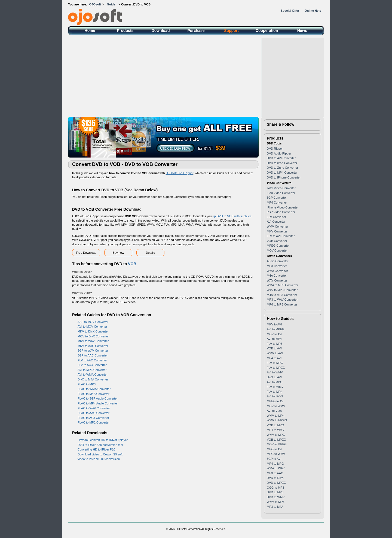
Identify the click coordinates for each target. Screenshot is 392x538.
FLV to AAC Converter (92, 360)
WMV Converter (277, 226)
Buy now (118, 253)
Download (161, 31)
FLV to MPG (275, 363)
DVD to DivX (275, 478)
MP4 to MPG (275, 464)
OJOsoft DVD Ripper (180, 173)
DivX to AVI (274, 377)
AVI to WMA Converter (93, 374)
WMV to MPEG (277, 420)
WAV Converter (277, 280)
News (302, 31)
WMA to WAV (276, 468)
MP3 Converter (277, 266)
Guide (111, 4)
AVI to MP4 (274, 339)
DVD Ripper (275, 149)
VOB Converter (277, 241)
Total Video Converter (281, 188)
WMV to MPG (276, 435)
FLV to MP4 (275, 392)
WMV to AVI (275, 353)
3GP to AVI (274, 459)
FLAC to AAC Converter (94, 413)
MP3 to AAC (275, 473)
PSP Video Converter (281, 212)
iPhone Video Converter (283, 207)
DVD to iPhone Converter (284, 177)
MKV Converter (277, 231)
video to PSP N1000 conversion (99, 459)
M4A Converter (277, 276)
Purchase (196, 31)
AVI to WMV (275, 372)
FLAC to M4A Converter (94, 394)
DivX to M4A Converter (93, 379)
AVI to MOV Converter (92, 327)
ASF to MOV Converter (93, 322)
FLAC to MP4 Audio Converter (98, 403)
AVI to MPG (275, 382)
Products (125, 31)
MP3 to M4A (275, 507)
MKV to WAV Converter (93, 341)
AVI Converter (276, 222)
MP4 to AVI (274, 358)
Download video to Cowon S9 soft (100, 454)
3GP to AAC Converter (93, 355)
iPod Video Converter (281, 193)
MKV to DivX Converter (93, 331)
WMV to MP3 (276, 502)
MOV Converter (277, 250)
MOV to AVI (275, 334)
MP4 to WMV (276, 430)
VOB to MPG (275, 425)
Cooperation (267, 31)
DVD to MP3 (275, 492)
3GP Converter (277, 198)
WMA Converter (277, 271)
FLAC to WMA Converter (94, 389)
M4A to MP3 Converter (282, 295)
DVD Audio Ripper (279, 153)
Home (90, 31)
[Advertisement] (196, 76)
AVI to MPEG (276, 329)
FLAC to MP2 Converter (94, 422)
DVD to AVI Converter (281, 158)
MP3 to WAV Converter (282, 300)
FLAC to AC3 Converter (93, 418)
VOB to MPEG (276, 440)
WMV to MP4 (276, 416)
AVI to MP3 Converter (92, 370)
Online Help (313, 11)
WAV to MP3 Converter (282, 290)
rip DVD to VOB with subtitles (232, 216)
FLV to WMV (275, 387)
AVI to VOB (274, 411)
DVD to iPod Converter (282, 163)
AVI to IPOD (275, 396)
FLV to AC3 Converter (92, 365)
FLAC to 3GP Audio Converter (98, 398)
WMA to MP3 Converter (283, 285)
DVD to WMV (276, 497)
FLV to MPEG (276, 368)
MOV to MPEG (277, 444)
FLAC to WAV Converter (94, 408)
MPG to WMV (276, 454)
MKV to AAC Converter (93, 346)
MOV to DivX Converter (93, 336)
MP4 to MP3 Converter (282, 304)
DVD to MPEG (276, 483)
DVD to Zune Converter (282, 168)
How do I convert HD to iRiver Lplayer (103, 440)
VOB (132, 264)
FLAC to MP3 (87, 384)
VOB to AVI (274, 348)
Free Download (86, 253)
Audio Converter (278, 261)
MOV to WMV (276, 406)
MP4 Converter (277, 202)
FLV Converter (276, 217)
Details (151, 253)
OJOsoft (95, 4)
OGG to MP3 (275, 488)
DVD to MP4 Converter (282, 173)
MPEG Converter (278, 246)
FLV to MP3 (275, 344)
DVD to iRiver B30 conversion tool (100, 445)
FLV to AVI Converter (281, 236)
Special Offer (290, 11)
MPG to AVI (275, 449)
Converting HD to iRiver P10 (96, 449)
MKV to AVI (274, 324)
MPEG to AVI (275, 401)
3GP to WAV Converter (93, 350)
